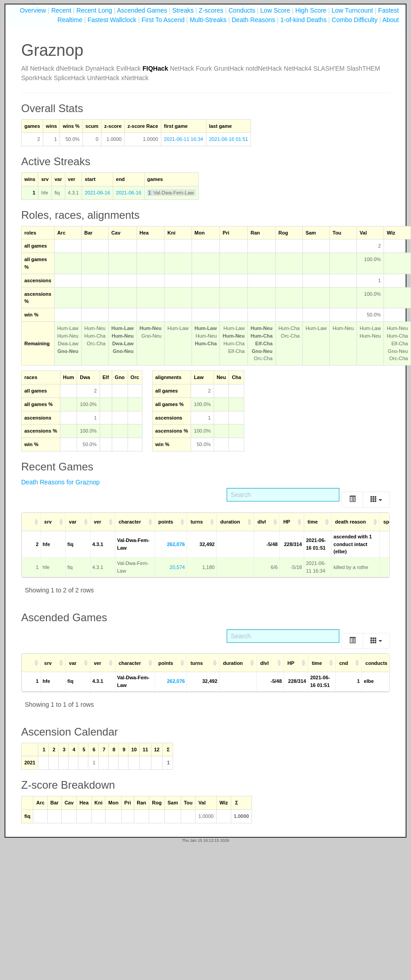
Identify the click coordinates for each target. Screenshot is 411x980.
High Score (311, 10)
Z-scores (211, 10)
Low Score (275, 10)
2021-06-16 (97, 193)
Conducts (242, 10)
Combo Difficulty (355, 20)
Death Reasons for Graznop (60, 482)
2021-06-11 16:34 (184, 139)
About (390, 20)
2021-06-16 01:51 (229, 139)
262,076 (176, 544)
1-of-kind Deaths (304, 20)
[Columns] (376, 499)
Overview (33, 10)
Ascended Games (142, 10)
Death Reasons (253, 20)
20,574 (178, 567)
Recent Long (94, 10)
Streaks (183, 10)
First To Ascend (163, 20)
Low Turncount (352, 10)
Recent (61, 10)
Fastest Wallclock (112, 20)
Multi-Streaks (208, 20)
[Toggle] (352, 499)
